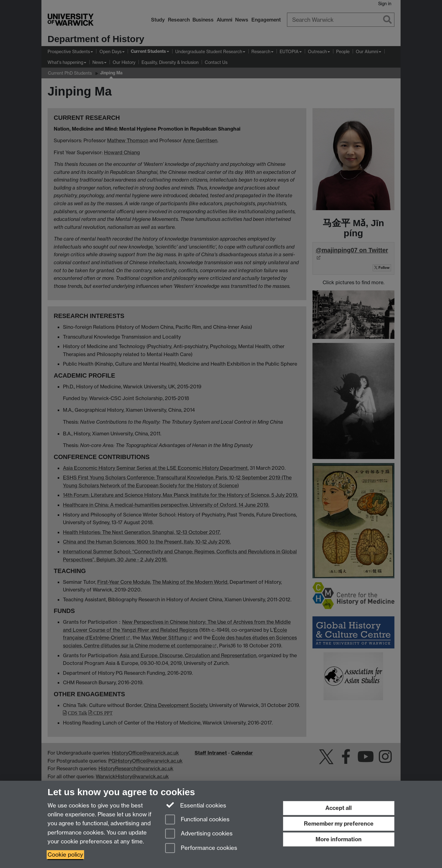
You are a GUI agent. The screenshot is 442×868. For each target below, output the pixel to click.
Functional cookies (197, 820)
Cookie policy (65, 855)
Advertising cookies (199, 834)
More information (339, 839)
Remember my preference (339, 824)
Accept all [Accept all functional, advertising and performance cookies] (339, 808)
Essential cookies (196, 805)
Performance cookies (201, 848)
